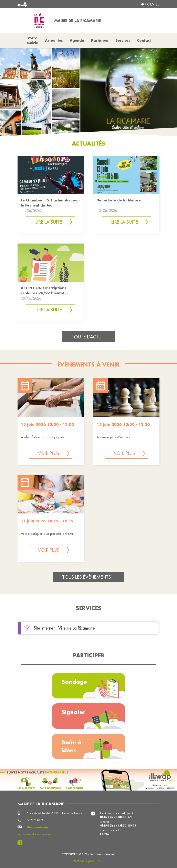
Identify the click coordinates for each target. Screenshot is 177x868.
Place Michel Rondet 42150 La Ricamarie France (54, 813)
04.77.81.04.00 (35, 820)
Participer (100, 40)
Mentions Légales (83, 861)
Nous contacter (37, 827)
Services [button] (123, 40)
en (152, 4)
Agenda (77, 40)
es (158, 4)
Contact (144, 40)
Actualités (54, 40)
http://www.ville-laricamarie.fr (35, 834)
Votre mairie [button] (32, 40)
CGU (101, 861)
